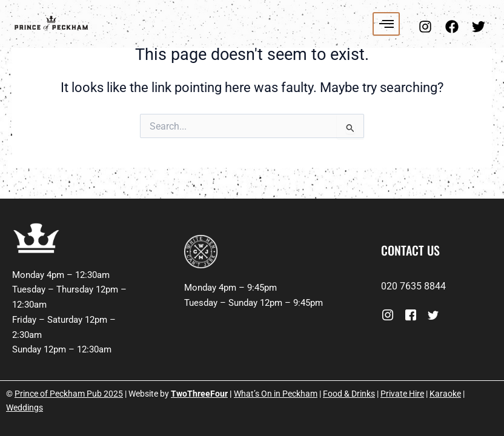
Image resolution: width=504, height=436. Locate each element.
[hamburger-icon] (386, 24)
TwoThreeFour (199, 394)
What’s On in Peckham (276, 394)
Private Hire (402, 394)
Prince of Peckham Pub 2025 (69, 394)
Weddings (25, 408)
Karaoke (445, 394)
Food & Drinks (349, 394)
